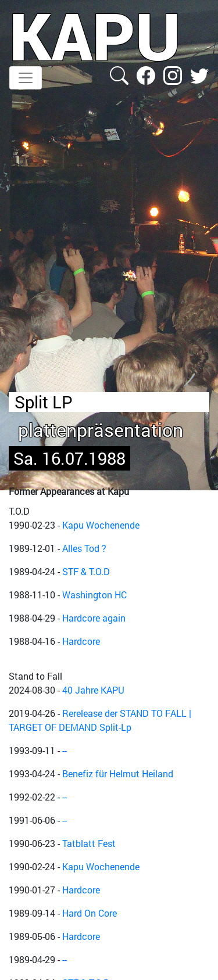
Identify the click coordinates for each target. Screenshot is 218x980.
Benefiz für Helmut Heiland (118, 773)
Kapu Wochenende (101, 525)
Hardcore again (94, 618)
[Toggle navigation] (26, 78)
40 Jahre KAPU (93, 690)
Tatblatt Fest (89, 843)
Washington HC (94, 595)
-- (65, 750)
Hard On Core (90, 913)
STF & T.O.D (86, 571)
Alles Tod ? (84, 548)
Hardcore (81, 641)
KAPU (95, 35)
